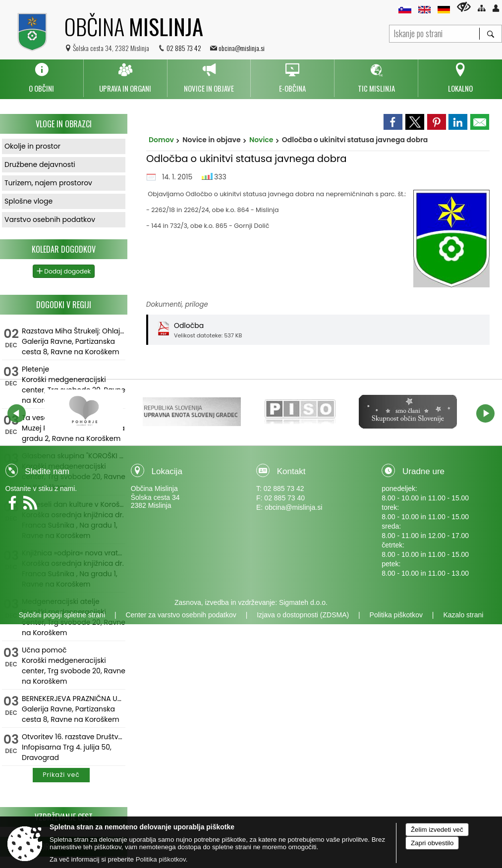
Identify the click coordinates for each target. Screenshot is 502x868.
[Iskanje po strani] (434, 32)
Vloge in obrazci (64, 124)
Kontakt (291, 471)
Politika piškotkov (396, 615)
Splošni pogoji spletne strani (62, 615)
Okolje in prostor (32, 146)
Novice (261, 140)
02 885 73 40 (284, 498)
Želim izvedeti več (437, 830)
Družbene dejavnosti (40, 164)
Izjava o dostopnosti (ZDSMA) (303, 615)
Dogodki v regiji (64, 305)
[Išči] (490, 34)
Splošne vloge (28, 201)
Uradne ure (423, 471)
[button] (17, 413)
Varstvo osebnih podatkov (50, 219)
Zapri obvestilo (432, 843)
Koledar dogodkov (64, 249)
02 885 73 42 (184, 48)
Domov (161, 140)
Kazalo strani (463, 615)
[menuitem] (42, 78)
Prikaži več (61, 775)
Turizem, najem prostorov (48, 183)
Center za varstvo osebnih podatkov (181, 615)
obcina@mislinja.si (242, 48)
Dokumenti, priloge (177, 304)
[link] (393, 122)
